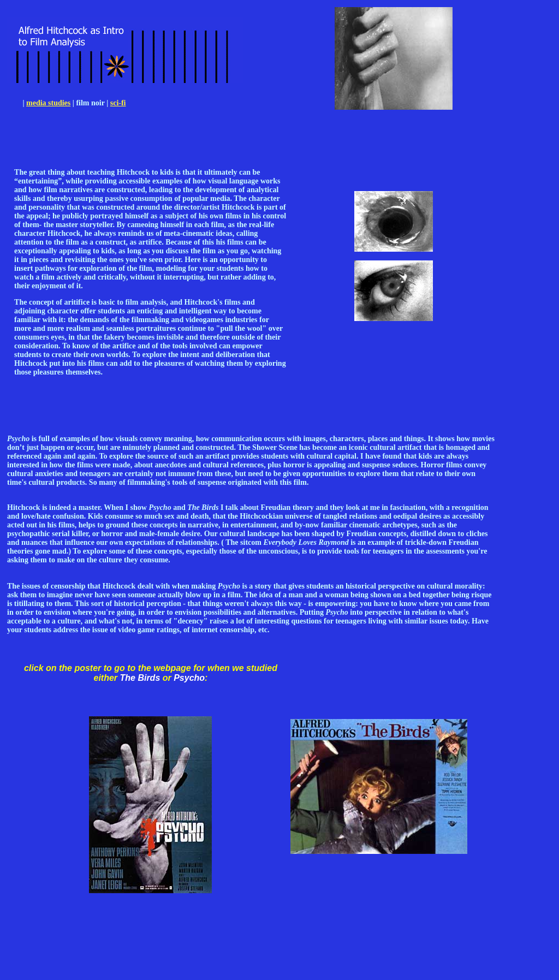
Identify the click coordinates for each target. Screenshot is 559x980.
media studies (48, 103)
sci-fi (118, 103)
